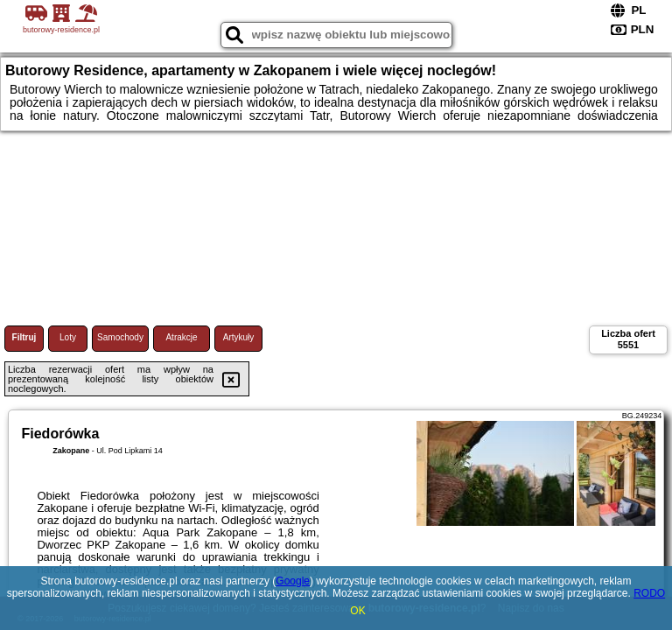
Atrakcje (181, 337)
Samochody (120, 337)
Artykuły (239, 337)
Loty (68, 337)
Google (293, 581)
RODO (649, 593)
